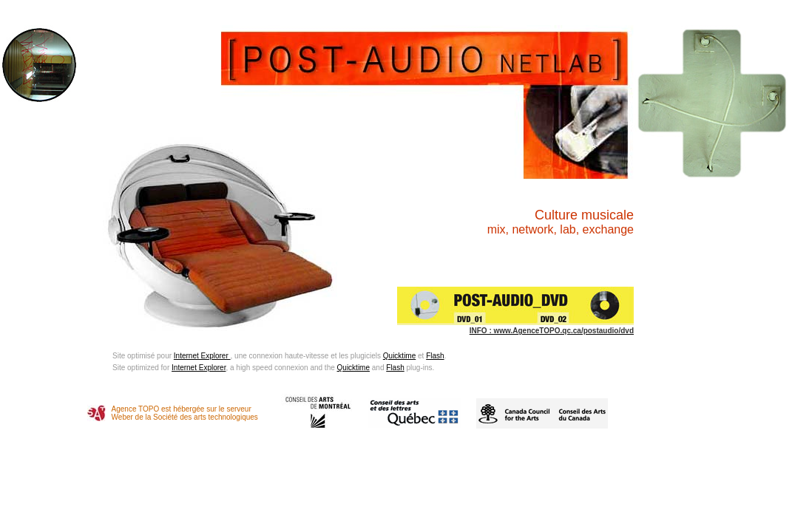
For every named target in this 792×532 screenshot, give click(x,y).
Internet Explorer (202, 356)
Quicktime (399, 356)
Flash (435, 356)
